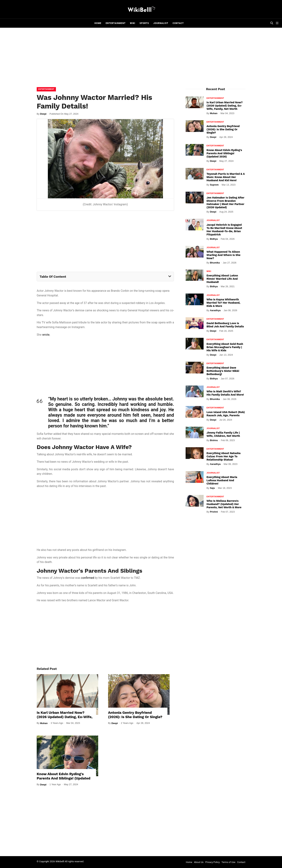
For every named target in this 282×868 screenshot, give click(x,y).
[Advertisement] (141, 58)
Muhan (44, 723)
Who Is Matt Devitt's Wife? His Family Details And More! (225, 393)
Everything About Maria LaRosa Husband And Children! (222, 480)
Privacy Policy (213, 862)
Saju (212, 488)
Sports (144, 23)
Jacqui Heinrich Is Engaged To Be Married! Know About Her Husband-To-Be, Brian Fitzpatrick (224, 230)
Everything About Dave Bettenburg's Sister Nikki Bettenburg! (223, 371)
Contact (178, 23)
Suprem (214, 185)
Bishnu (214, 440)
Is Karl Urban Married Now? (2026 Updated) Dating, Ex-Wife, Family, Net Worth (65, 717)
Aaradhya (215, 310)
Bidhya (214, 239)
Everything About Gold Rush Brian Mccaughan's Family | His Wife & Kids (225, 347)
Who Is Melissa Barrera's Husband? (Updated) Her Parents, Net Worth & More (224, 504)
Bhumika (215, 263)
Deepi (43, 114)
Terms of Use (228, 862)
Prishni (214, 512)
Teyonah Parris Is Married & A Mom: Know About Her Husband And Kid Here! (226, 177)
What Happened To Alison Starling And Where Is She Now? (223, 255)
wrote (46, 335)
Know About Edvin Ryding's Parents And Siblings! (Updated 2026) (63, 778)
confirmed (88, 578)
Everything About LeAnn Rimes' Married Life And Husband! (222, 279)
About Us (199, 862)
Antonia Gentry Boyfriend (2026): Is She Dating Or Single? (135, 715)
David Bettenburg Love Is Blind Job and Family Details (225, 325)
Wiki (133, 23)
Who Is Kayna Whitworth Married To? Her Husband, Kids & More (223, 303)
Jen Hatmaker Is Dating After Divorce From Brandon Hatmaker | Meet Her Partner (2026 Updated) (225, 202)
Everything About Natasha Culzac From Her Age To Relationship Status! (223, 456)
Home (98, 23)
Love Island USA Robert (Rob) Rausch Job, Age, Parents (226, 414)
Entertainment (116, 23)
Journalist (161, 23)
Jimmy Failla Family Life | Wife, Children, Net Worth (223, 434)
